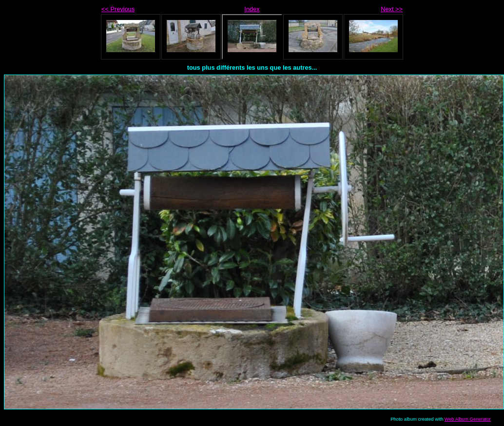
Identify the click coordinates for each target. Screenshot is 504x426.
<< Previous (118, 9)
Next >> (392, 9)
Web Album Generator (468, 419)
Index (252, 9)
